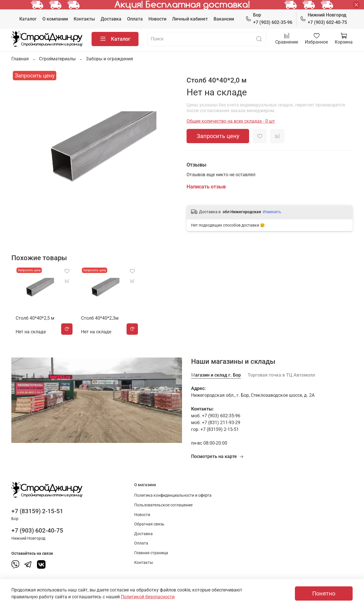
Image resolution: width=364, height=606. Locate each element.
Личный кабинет (190, 19)
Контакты (84, 19)
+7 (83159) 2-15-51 (37, 511)
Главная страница (151, 553)
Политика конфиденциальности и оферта (173, 495)
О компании (55, 19)
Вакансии (224, 19)
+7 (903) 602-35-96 (269, 18)
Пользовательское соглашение (163, 505)
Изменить (272, 212)
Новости (157, 19)
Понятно (324, 593)
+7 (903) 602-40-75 (323, 18)
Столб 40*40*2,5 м (31, 323)
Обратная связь (149, 524)
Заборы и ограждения (109, 59)
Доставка (111, 19)
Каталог (28, 19)
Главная (20, 59)
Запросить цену (218, 136)
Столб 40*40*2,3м (100, 323)
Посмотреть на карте (217, 456)
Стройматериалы (57, 59)
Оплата (135, 19)
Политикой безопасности (148, 597)
